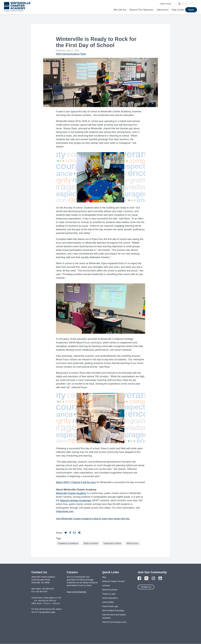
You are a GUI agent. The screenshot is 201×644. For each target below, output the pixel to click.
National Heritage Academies (76, 500)
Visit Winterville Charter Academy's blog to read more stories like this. (93, 519)
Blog (104, 577)
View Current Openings (77, 592)
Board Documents (110, 590)
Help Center (178, 10)
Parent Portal (165, 4)
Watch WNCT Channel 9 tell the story (76, 482)
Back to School (91, 543)
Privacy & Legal (109, 594)
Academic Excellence (68, 543)
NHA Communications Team (71, 54)
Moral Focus (133, 543)
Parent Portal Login (110, 606)
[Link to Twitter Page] (146, 578)
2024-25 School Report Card (114, 622)
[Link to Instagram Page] (153, 578)
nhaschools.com (65, 511)
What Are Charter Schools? (114, 581)
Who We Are (120, 10)
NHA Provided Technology (113, 611)
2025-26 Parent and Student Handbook (114, 616)
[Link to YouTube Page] (160, 578)
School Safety (108, 602)
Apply (191, 10)
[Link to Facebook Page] (139, 578)
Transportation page (47, 612)
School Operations (110, 598)
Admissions (163, 10)
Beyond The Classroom (141, 10)
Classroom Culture (112, 543)
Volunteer (106, 585)
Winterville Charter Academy (71, 493)
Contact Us (146, 587)
